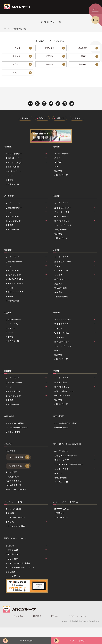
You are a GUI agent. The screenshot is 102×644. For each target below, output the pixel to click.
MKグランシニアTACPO (17, 502)
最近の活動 (11, 585)
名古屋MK (83, 48)
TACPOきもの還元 (14, 493)
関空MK (16, 67)
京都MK (50, 58)
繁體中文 (61, 122)
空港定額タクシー (14, 328)
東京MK (57, 151)
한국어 (79, 122)
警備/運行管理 (61, 235)
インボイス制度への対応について (21, 580)
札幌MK (16, 48)
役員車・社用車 (13, 171)
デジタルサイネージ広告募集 (19, 576)
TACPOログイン (17, 477)
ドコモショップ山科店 (16, 539)
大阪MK (83, 58)
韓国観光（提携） (63, 437)
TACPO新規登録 (17, 468)
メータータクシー (63, 158)
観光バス (59, 290)
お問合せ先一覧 (13, 189)
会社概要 (10, 341)
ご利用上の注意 (13, 488)
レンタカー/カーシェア (16, 530)
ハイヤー (59, 162)
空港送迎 (59, 167)
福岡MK (83, 67)
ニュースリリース (14, 589)
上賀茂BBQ (60, 525)
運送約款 (51, 630)
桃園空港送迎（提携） (16, 433)
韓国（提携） (60, 426)
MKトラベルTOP (62, 461)
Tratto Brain (93, 634)
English (25, 122)
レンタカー (11, 180)
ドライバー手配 (62, 492)
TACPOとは (11, 461)
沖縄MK (16, 76)
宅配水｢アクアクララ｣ (16, 299)
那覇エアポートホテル (65, 400)
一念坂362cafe (61, 530)
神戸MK (50, 67)
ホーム (7, 29)
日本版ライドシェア (15, 290)
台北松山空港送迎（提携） (18, 437)
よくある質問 (12, 484)
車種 (56, 171)
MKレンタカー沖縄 (63, 405)
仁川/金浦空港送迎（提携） (67, 433)
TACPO (8, 454)
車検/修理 (10, 525)
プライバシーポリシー (74, 630)
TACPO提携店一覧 (14, 497)
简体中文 (43, 122)
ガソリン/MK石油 (14, 521)
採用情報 (10, 185)
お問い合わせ (17, 630)
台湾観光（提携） (14, 442)
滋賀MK (16, 58)
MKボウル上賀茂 (62, 521)
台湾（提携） (11, 426)
